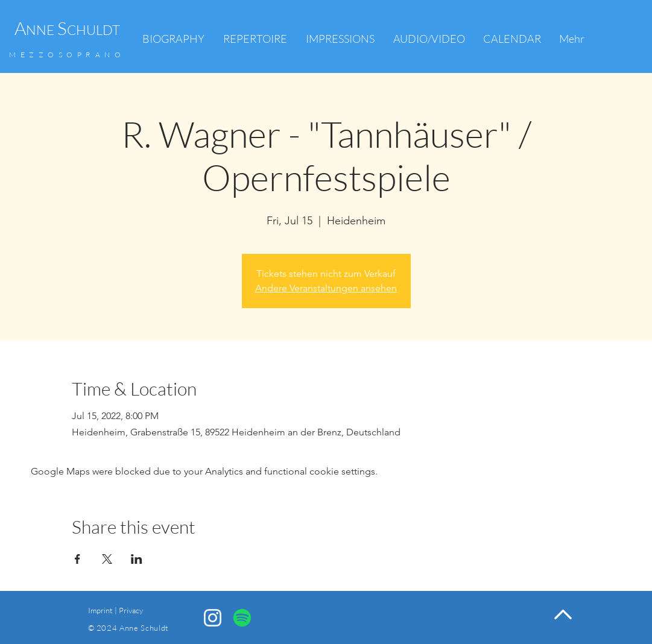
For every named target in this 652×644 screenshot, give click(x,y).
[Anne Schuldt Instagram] (213, 618)
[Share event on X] (107, 559)
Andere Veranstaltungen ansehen (326, 288)
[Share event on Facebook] (78, 559)
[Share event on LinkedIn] (137, 559)
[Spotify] (242, 618)
